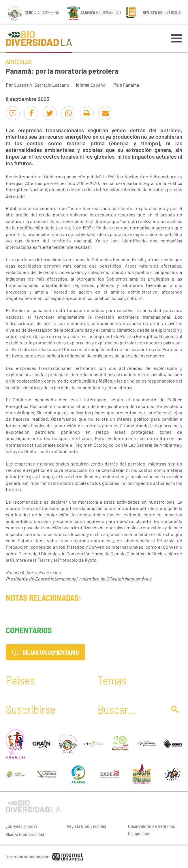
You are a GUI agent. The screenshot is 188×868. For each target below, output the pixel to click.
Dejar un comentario (45, 652)
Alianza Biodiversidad (25, 834)
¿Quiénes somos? (22, 826)
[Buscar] (131, 709)
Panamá (131, 85)
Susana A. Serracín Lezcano (42, 85)
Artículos (19, 62)
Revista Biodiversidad (87, 826)
